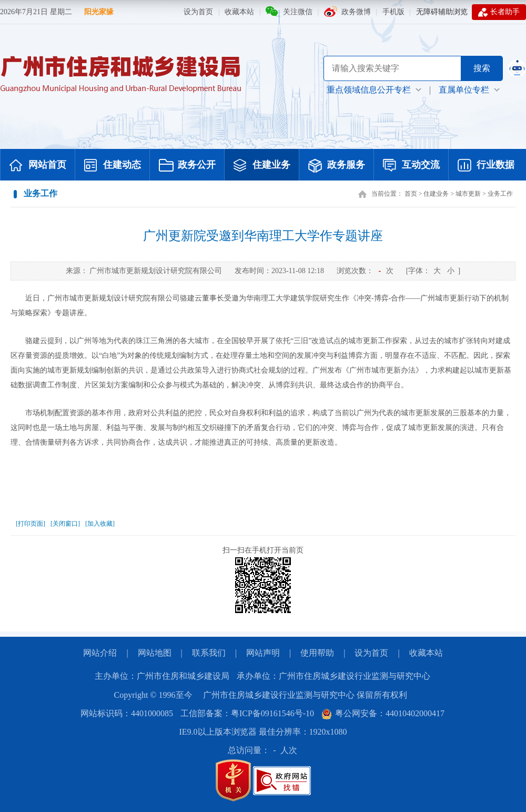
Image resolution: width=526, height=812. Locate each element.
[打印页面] (31, 524)
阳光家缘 (99, 12)
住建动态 (113, 166)
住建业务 (262, 166)
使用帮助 (317, 653)
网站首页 (38, 166)
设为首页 (198, 12)
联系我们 (209, 653)
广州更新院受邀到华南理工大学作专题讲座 (263, 236)
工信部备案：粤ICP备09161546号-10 (247, 713)
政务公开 (187, 166)
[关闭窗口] (65, 524)
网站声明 (263, 653)
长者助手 (499, 12)
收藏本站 (239, 12)
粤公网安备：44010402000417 (383, 713)
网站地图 (155, 653)
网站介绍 (100, 653)
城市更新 (468, 194)
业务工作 (500, 194)
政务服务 (337, 166)
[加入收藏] (100, 524)
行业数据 (486, 166)
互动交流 (411, 166)
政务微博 (356, 12)
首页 (411, 194)
